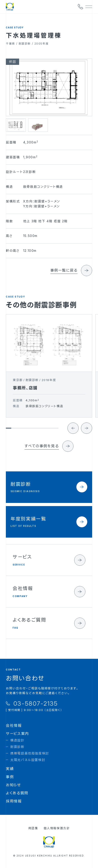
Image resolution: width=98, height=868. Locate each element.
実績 (10, 769)
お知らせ (13, 785)
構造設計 (17, 740)
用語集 (33, 828)
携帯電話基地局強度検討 (30, 753)
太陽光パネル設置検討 (28, 760)
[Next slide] (87, 431)
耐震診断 (17, 747)
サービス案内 (17, 734)
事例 (10, 777)
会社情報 (14, 725)
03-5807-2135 (36, 703)
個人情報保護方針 (57, 828)
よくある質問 (17, 793)
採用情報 (14, 801)
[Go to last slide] (73, 431)
